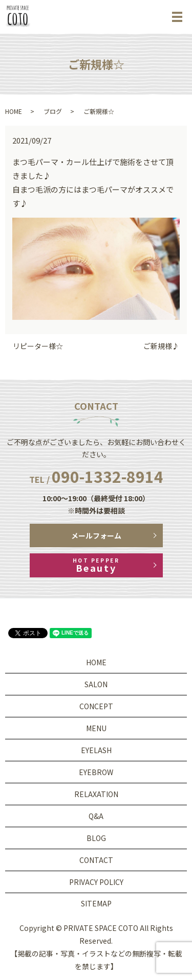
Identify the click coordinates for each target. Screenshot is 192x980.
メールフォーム (96, 535)
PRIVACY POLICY (96, 882)
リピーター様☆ (38, 346)
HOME (14, 111)
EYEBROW (96, 772)
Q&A (96, 816)
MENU (96, 728)
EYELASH (96, 750)
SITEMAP (96, 903)
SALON (96, 684)
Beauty (96, 565)
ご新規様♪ (161, 346)
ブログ (53, 111)
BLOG (96, 838)
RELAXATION (96, 794)
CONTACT (96, 860)
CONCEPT (96, 706)
